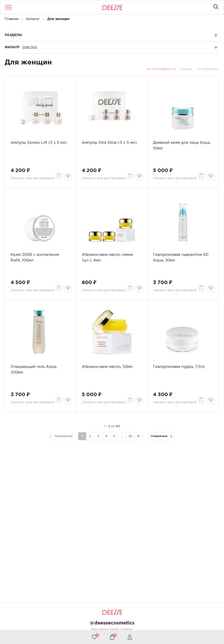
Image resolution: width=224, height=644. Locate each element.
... (122, 436)
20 (130, 436)
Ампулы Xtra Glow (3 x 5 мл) (109, 143)
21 (138, 436)
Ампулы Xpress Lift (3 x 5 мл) (39, 143)
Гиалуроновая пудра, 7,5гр (179, 367)
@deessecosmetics (112, 623)
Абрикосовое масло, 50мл (107, 367)
